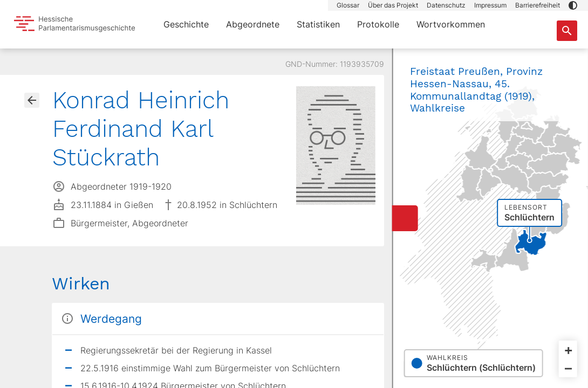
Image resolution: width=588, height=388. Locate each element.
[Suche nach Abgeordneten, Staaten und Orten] (567, 31)
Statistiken (318, 24)
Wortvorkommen (451, 24)
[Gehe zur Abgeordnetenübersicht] (32, 100)
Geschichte (186, 24)
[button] (573, 5)
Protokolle (378, 24)
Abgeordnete (253, 24)
